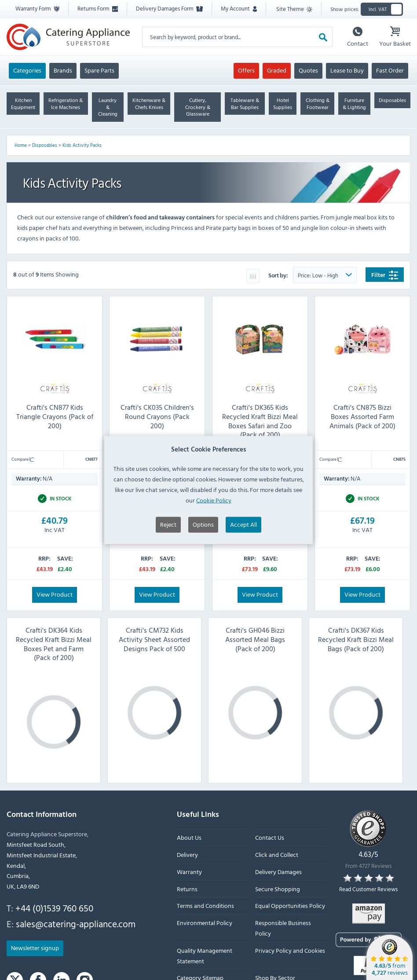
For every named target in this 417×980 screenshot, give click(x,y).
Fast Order (390, 70)
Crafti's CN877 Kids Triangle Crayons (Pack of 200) (55, 416)
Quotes (308, 70)
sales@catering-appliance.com (76, 923)
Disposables (45, 145)
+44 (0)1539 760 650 (54, 908)
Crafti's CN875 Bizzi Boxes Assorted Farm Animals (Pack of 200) (362, 416)
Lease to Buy (347, 70)
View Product (55, 594)
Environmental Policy (205, 923)
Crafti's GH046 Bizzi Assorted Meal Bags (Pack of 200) (255, 639)
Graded (277, 70)
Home (21, 145)
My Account (239, 8)
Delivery (187, 854)
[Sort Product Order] (325, 275)
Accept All (243, 547)
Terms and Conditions (205, 905)
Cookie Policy (214, 523)
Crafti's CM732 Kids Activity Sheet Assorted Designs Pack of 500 (154, 639)
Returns (187, 888)
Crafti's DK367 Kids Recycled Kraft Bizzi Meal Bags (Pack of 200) (356, 639)
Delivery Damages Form (169, 8)
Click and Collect (277, 854)
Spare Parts (99, 70)
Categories (27, 70)
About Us (189, 837)
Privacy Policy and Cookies (290, 950)
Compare (23, 459)
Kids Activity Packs (82, 145)
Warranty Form (37, 8)
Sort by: (279, 275)
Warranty (189, 872)
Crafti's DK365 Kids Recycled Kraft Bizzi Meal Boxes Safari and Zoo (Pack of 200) (260, 421)
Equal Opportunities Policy (290, 905)
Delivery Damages (278, 872)
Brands (63, 70)
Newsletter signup (35, 948)
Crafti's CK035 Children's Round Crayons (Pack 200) (157, 416)
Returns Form (98, 8)
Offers (246, 70)
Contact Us (270, 837)
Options (203, 547)
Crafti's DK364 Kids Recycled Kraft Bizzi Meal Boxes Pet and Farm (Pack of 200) (54, 644)
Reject (168, 547)
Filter (385, 275)
